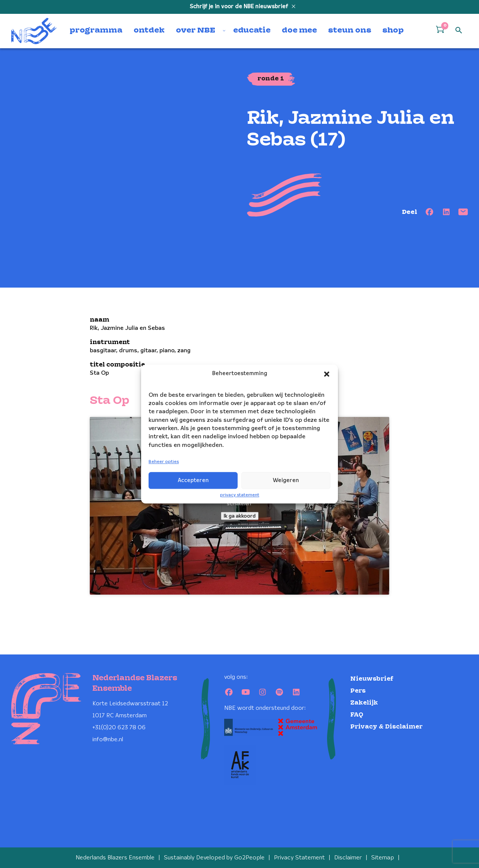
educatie (252, 31)
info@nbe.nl (108, 740)
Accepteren (193, 481)
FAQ (357, 715)
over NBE (196, 31)
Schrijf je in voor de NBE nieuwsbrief (240, 7)
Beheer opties (164, 462)
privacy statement (240, 495)
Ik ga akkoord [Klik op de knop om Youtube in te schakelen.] (240, 516)
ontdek (149, 31)
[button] (327, 374)
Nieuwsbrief (372, 679)
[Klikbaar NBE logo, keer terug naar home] (34, 31)
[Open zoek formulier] (459, 31)
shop (393, 31)
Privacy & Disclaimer (386, 727)
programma (96, 31)
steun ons (350, 31)
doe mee (299, 31)
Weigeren (286, 481)
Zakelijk (364, 703)
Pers (358, 691)
